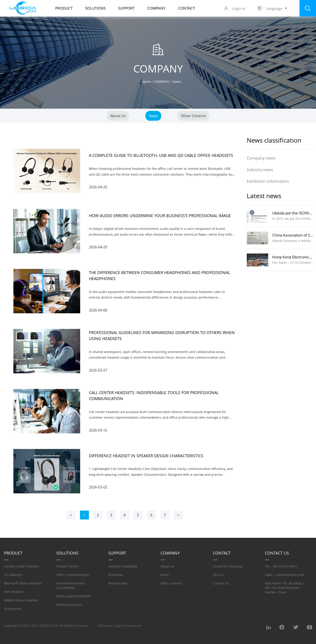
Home (146, 82)
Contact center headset (21, 566)
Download (116, 575)
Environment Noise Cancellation (71, 585)
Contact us (221, 583)
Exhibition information (268, 181)
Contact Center (67, 566)
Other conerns (193, 116)
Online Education (69, 605)
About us (118, 116)
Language (273, 8)
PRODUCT (64, 8)
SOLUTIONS (95, 8)
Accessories (13, 609)
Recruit (218, 575)
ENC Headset (14, 592)
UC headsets (13, 575)
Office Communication (73, 575)
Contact (186, 8)
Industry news (260, 170)
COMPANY (156, 8)
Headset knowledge (123, 566)
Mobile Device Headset (21, 600)
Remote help (118, 583)
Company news (261, 158)
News (153, 116)
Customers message (228, 566)
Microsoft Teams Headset (23, 583)
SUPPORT (126, 8)
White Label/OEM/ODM (74, 596)
